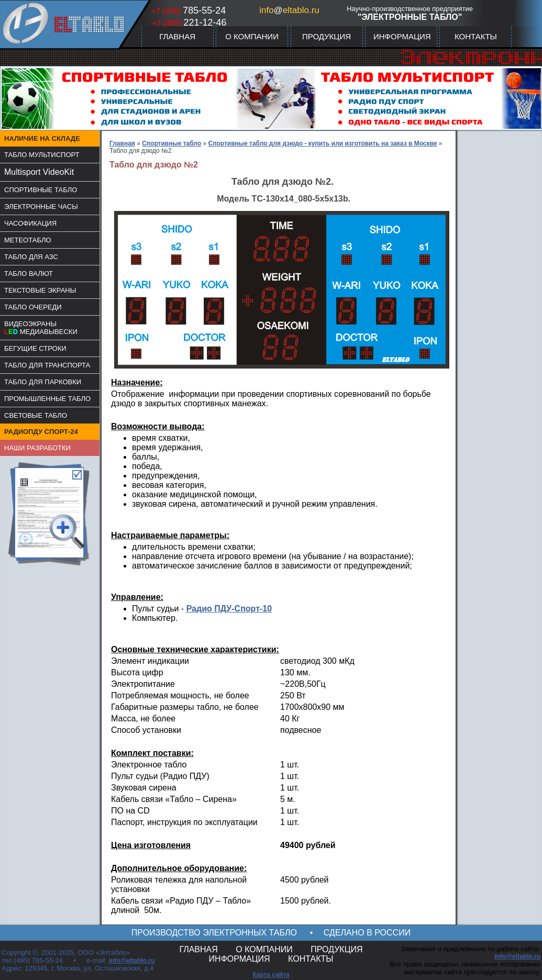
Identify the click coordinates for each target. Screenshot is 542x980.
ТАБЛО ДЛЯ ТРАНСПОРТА (47, 365)
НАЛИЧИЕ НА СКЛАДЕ (42, 138)
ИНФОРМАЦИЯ (402, 36)
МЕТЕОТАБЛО (28, 240)
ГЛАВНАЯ (177, 36)
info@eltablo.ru (132, 961)
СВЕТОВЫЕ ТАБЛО (36, 415)
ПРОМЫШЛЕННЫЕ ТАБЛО (47, 399)
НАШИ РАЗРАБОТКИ (37, 448)
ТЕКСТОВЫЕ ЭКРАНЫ (40, 290)
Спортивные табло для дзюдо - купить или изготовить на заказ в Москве (323, 143)
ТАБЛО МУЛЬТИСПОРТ (42, 155)
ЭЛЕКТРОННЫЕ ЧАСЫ (41, 207)
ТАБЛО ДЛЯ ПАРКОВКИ (43, 382)
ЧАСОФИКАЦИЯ (30, 223)
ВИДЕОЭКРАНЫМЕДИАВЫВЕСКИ (41, 328)
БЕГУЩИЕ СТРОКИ (35, 348)
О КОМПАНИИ (252, 36)
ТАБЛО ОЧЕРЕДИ (33, 307)
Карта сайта (271, 975)
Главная (122, 143)
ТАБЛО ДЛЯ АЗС (31, 257)
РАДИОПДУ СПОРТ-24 (41, 432)
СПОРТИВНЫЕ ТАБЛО (41, 190)
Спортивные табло (172, 143)
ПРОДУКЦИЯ (327, 36)
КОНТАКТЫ (476, 36)
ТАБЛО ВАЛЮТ (29, 274)
